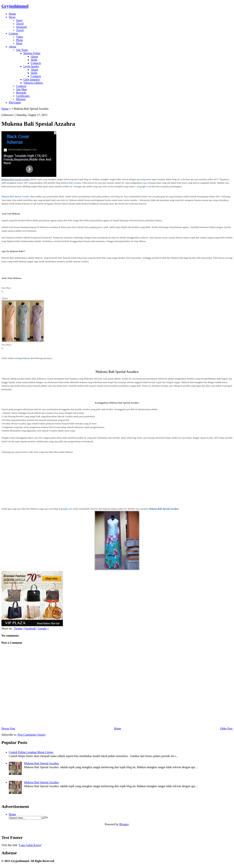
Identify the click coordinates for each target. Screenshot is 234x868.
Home (12, 14)
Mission (21, 99)
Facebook (30, 628)
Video (20, 37)
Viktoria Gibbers (33, 83)
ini (167, 196)
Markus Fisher (32, 53)
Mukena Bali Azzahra (71, 183)
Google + (43, 628)
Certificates (23, 96)
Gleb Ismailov (32, 79)
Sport (19, 20)
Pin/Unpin (15, 102)
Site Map (21, 89)
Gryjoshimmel (15, 6)
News (12, 17)
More (19, 43)
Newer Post (8, 728)
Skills (34, 60)
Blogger (124, 824)
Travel (20, 24)
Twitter (18, 628)
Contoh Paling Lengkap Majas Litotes (31, 752)
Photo (19, 40)
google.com (67, 509)
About (12, 47)
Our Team (22, 50)
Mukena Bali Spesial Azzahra (16, 179)
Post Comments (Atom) (31, 735)
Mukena (26, 358)
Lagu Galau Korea (30, 845)
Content (13, 33)
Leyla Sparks (31, 66)
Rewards (21, 93)
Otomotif (21, 27)
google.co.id (145, 186)
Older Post (226, 728)
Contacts (36, 63)
